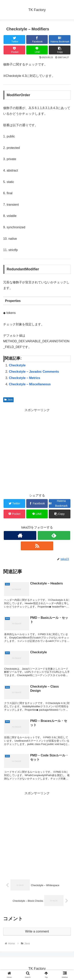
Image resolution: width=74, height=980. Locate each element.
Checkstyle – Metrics (24, 378)
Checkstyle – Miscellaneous (30, 384)
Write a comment (37, 931)
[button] (60, 50)
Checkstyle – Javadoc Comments (34, 372)
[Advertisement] (37, 450)
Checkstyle (17, 365)
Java (8, 400)
